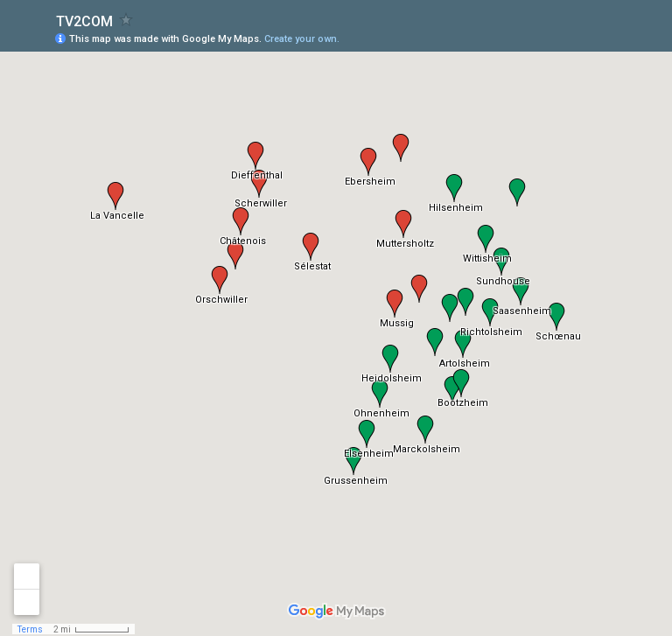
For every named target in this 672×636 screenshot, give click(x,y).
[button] (311, 247)
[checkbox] (126, 20)
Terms (30, 629)
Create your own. (302, 39)
